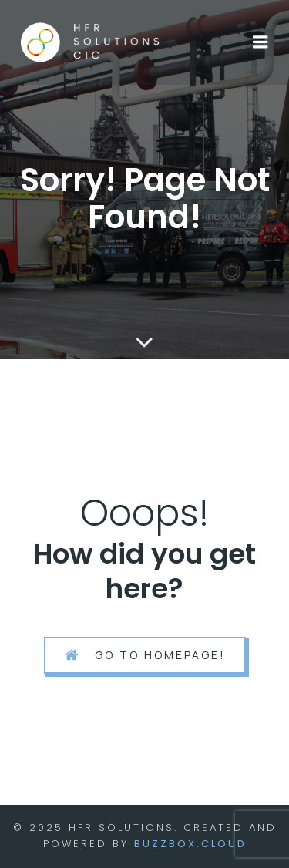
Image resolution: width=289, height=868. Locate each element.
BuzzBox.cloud (190, 844)
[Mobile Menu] (260, 42)
